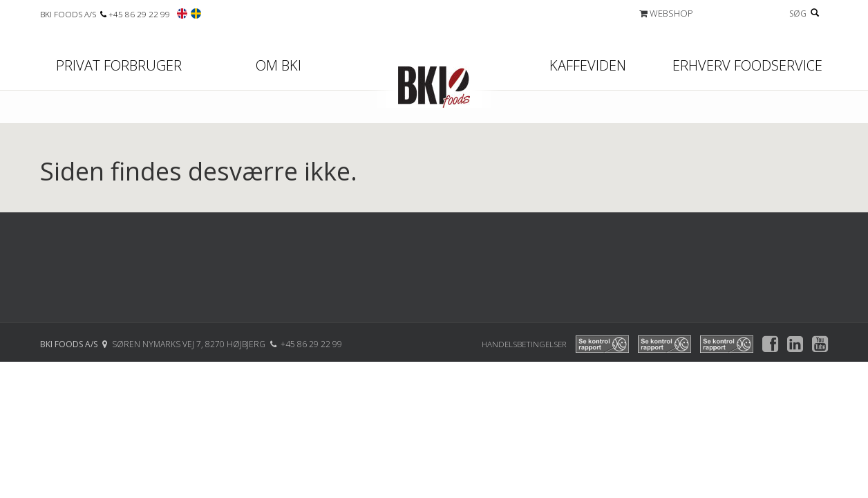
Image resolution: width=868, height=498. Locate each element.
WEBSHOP (666, 13)
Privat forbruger (119, 65)
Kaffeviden (588, 65)
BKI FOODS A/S (69, 14)
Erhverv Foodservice (747, 65)
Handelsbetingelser (524, 344)
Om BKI (279, 65)
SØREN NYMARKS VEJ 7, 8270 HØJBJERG (190, 344)
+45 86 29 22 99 (139, 14)
